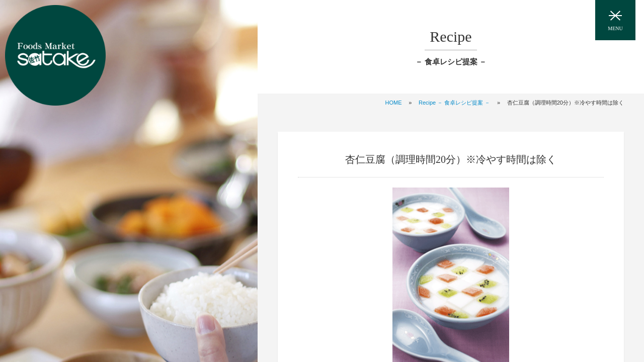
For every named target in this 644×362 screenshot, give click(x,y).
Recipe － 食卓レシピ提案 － (454, 103)
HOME (394, 103)
